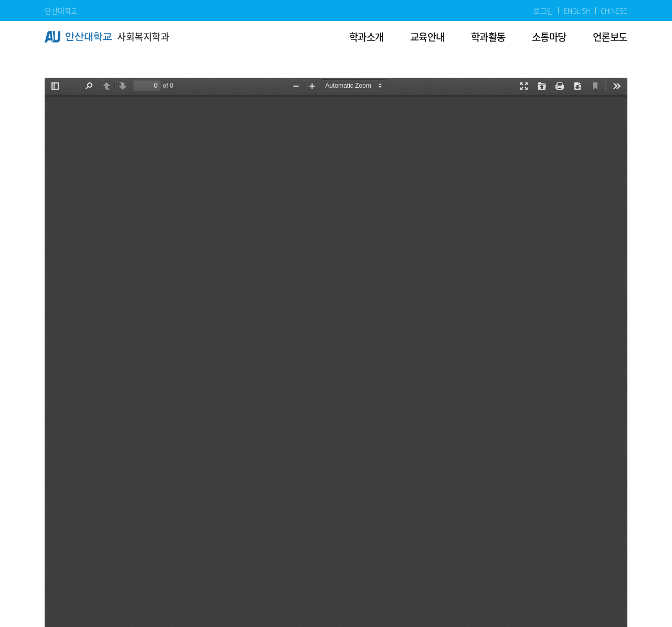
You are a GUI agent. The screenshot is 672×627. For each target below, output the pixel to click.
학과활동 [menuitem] (488, 36)
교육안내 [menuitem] (427, 36)
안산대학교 (61, 11)
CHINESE (614, 11)
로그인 (543, 11)
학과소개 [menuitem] (366, 36)
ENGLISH (577, 11)
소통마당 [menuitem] (549, 36)
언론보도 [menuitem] (610, 36)
